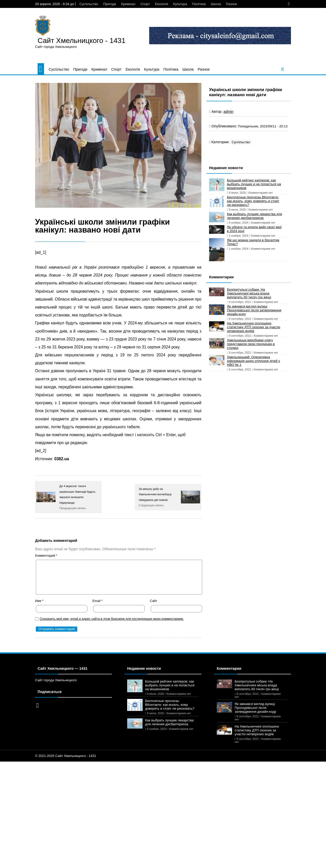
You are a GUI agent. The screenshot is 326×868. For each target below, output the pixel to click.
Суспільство (89, 4)
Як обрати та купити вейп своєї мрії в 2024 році (254, 229)
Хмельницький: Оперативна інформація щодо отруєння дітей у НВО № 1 (253, 361)
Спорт (145, 4)
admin (228, 112)
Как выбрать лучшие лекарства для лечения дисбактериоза (254, 216)
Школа (216, 4)
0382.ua (62, 459)
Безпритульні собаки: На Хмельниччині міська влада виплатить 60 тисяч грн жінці (249, 293)
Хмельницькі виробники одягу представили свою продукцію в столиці (251, 344)
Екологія (162, 4)
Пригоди (110, 4)
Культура (180, 4)
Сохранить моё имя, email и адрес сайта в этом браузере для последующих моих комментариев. (112, 619)
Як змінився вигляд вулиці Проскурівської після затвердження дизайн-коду (254, 310)
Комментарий (46, 556)
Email (97, 601)
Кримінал (128, 4)
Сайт (154, 601)
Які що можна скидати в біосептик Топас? (253, 242)
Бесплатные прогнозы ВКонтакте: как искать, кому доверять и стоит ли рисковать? (253, 201)
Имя (39, 601)
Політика (199, 4)
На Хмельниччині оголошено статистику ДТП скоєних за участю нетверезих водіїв (254, 327)
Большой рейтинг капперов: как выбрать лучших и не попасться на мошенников (254, 184)
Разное (232, 4)
